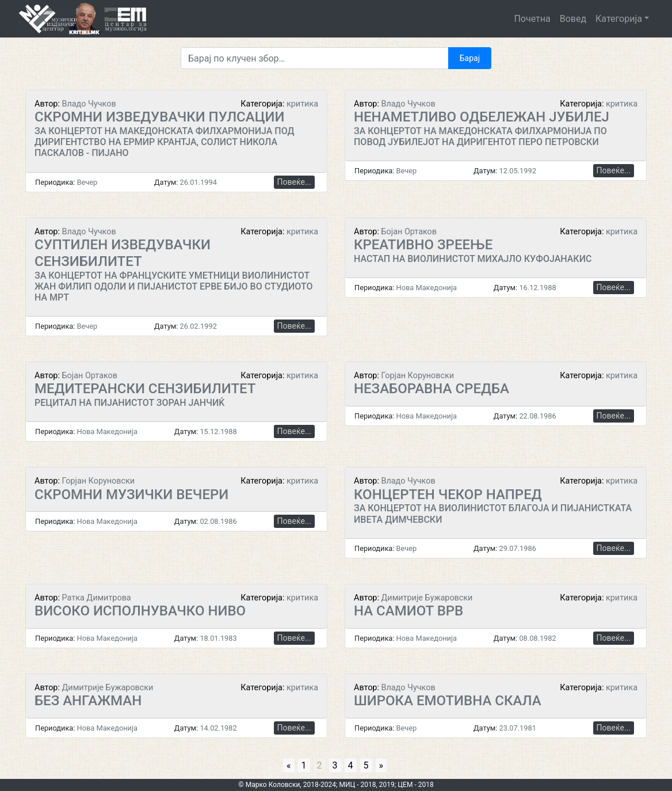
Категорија (619, 19)
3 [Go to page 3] (335, 765)
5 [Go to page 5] (366, 765)
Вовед (573, 19)
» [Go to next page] (381, 765)
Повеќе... (294, 182)
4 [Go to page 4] (351, 765)
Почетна (532, 19)
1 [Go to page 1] (304, 765)
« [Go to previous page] (289, 765)
